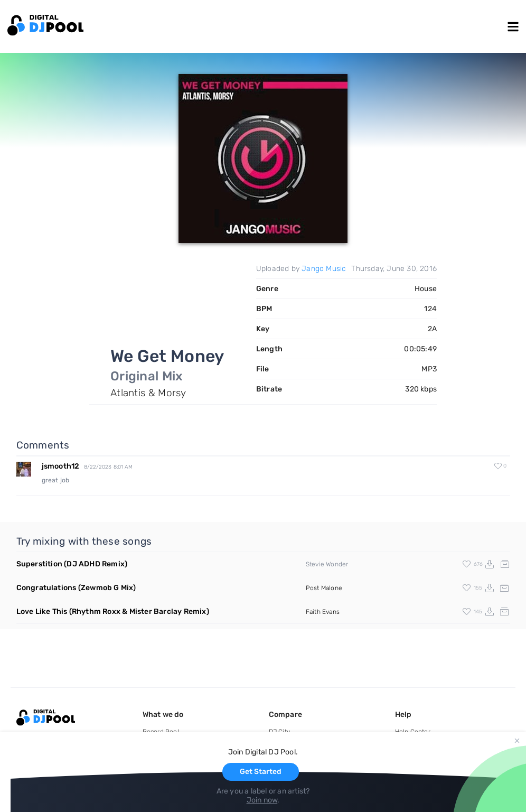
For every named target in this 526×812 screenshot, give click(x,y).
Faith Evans (323, 612)
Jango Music (324, 269)
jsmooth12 (61, 466)
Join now (262, 800)
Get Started (261, 772)
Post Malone (324, 588)
